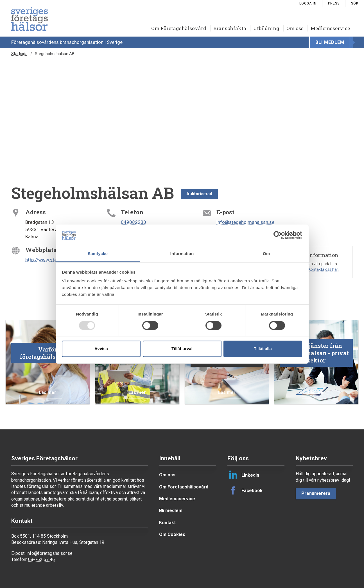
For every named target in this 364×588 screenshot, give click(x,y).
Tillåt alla (263, 349)
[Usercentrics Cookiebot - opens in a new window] (278, 235)
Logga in (308, 3)
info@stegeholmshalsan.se (245, 222)
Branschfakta (230, 28)
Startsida (19, 54)
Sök (355, 3)
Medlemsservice (330, 28)
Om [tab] (266, 254)
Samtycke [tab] (98, 254)
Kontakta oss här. (324, 269)
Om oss (295, 28)
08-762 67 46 (41, 559)
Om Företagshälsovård (179, 28)
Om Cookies (172, 534)
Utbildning (266, 28)
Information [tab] (182, 254)
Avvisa (101, 349)
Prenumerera (316, 493)
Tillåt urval (182, 349)
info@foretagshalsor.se (49, 553)
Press (334, 3)
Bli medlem (330, 42)
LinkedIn (243, 475)
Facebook (245, 490)
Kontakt (167, 523)
